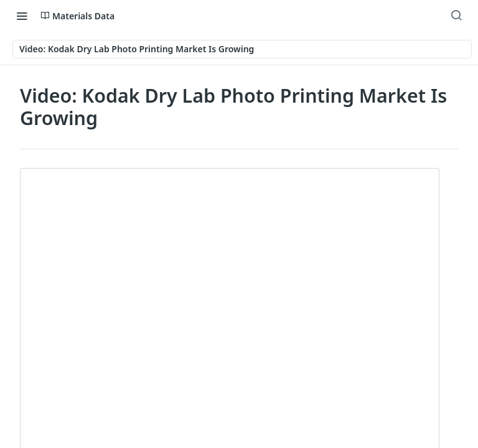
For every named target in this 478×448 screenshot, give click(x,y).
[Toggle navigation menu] (22, 16)
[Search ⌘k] (456, 16)
